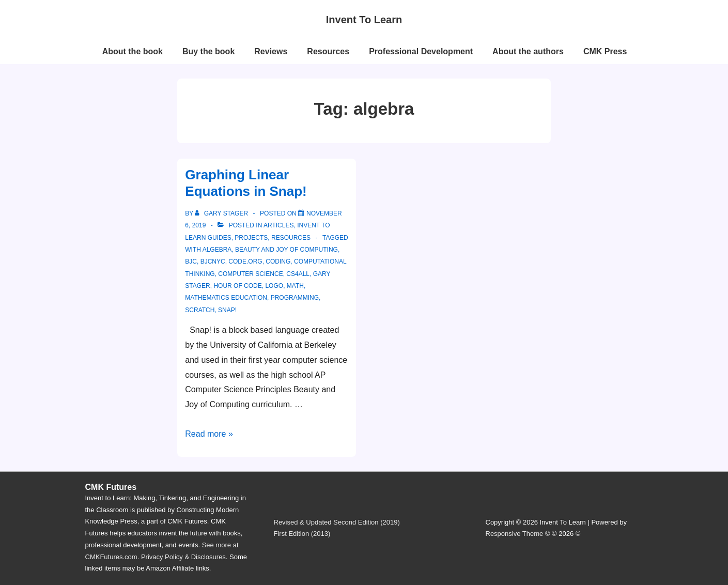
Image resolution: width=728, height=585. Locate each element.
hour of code (237, 286)
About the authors (528, 51)
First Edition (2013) (302, 534)
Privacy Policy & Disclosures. (184, 557)
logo (274, 286)
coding (278, 261)
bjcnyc (213, 261)
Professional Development (421, 51)
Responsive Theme (515, 534)
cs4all (298, 274)
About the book (133, 51)
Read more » (209, 434)
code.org (245, 261)
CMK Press (605, 51)
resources (291, 238)
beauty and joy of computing (286, 250)
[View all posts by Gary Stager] (222, 213)
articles (278, 225)
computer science (250, 274)
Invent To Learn (364, 20)
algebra (217, 250)
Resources (328, 51)
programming (295, 298)
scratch (200, 310)
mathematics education (226, 298)
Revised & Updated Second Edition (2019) (337, 522)
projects (251, 238)
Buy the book (208, 51)
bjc (191, 261)
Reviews (271, 51)
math (295, 286)
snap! (227, 310)
